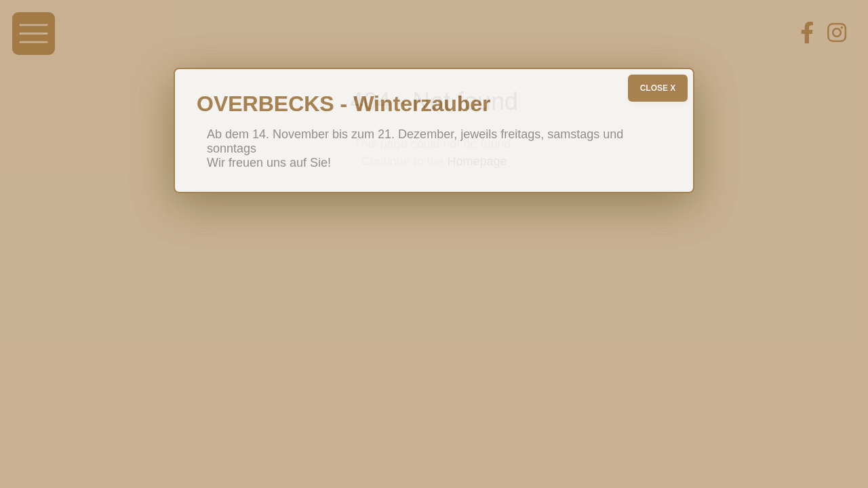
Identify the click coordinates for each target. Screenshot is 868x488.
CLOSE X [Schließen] (658, 88)
